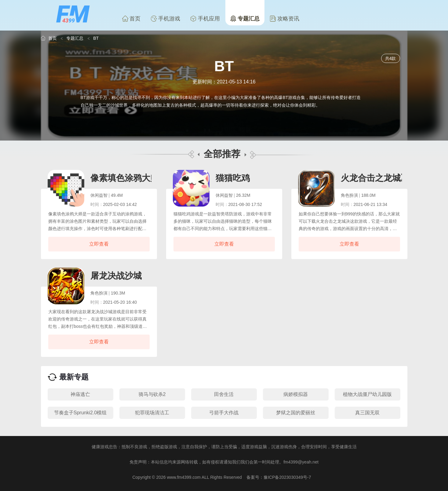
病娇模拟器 (296, 394)
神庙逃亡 (80, 394)
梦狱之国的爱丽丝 (296, 413)
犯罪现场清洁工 (152, 413)
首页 (131, 19)
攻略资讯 (285, 19)
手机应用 (205, 19)
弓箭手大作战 (224, 413)
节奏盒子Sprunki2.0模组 (80, 413)
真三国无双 (367, 413)
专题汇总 (245, 19)
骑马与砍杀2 (152, 394)
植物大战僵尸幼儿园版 (367, 394)
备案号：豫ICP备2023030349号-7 (279, 477)
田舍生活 (224, 394)
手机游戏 (166, 19)
